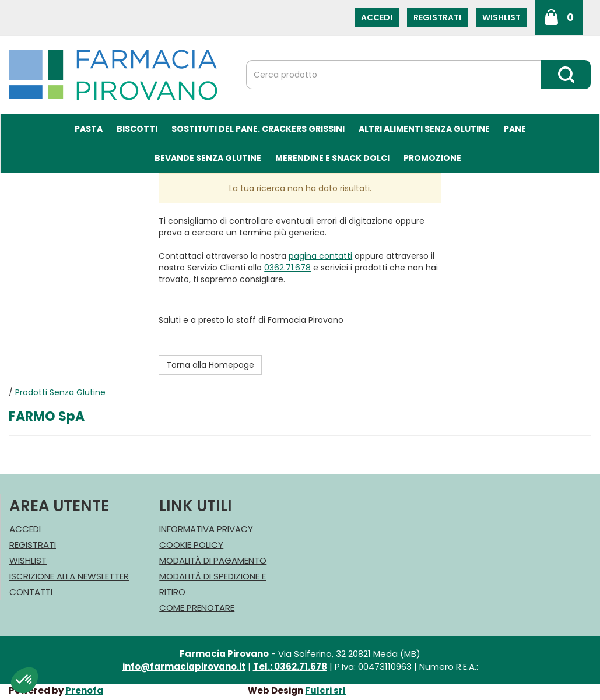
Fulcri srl (325, 690)
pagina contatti (320, 256)
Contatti (31, 592)
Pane (515, 129)
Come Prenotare (197, 608)
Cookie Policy (191, 545)
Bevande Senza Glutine (208, 158)
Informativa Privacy (206, 529)
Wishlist (501, 17)
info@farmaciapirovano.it (184, 666)
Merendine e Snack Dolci (332, 158)
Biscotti (137, 129)
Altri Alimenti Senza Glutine (424, 129)
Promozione (432, 158)
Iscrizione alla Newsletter (69, 576)
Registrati (437, 17)
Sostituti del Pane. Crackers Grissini (258, 129)
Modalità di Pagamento (213, 560)
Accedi (377, 17)
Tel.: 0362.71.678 (290, 666)
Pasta (89, 129)
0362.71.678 (287, 268)
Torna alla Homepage (210, 365)
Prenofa (84, 690)
